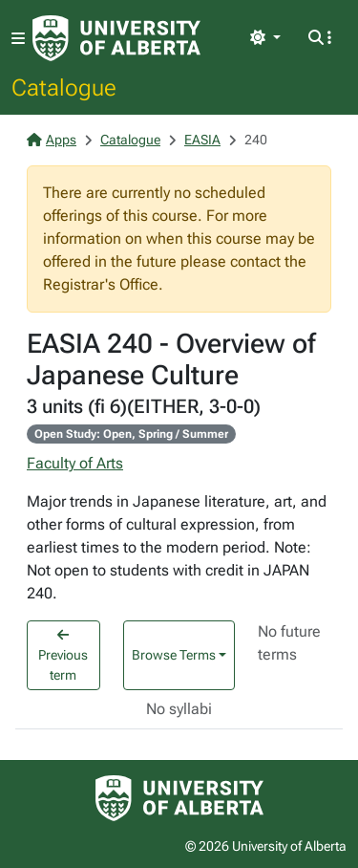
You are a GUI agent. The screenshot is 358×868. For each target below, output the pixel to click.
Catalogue (64, 87)
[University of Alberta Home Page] (116, 38)
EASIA (202, 140)
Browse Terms (174, 655)
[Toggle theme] (265, 38)
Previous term (63, 655)
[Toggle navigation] (18, 39)
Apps (52, 140)
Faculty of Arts (75, 463)
